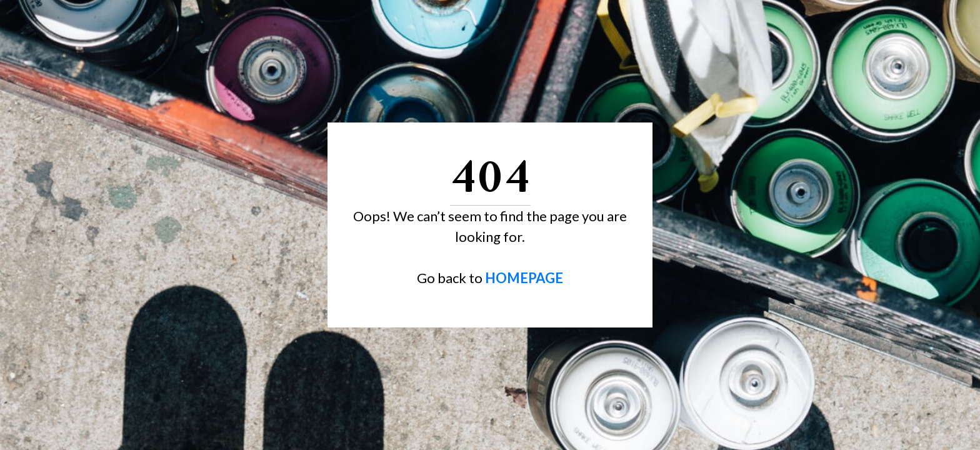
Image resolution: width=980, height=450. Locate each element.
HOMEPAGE (524, 278)
